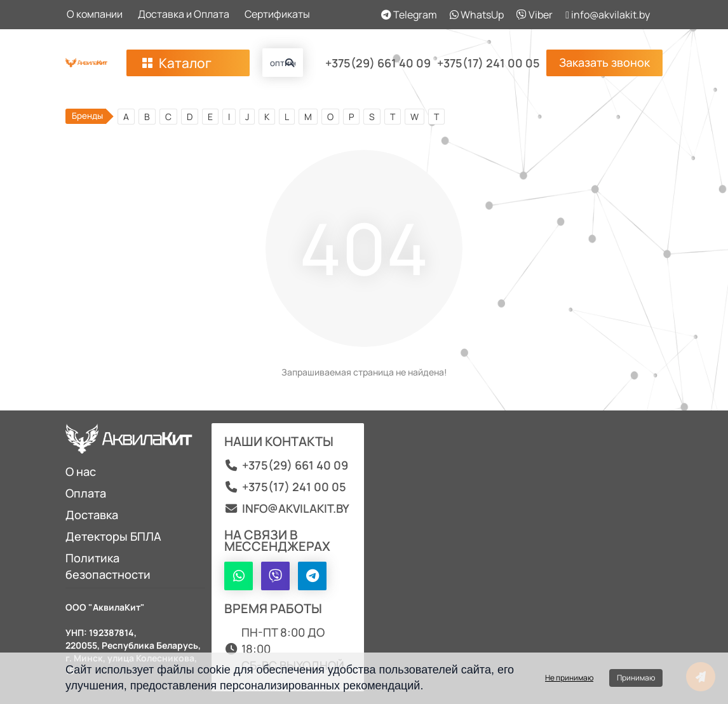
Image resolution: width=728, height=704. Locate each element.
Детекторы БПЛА (113, 536)
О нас (81, 471)
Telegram (409, 15)
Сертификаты (277, 14)
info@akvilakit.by (608, 15)
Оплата (86, 493)
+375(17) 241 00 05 (489, 63)
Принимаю (636, 678)
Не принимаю (569, 678)
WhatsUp (477, 15)
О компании (95, 14)
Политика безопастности (108, 566)
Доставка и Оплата (184, 14)
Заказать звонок (604, 62)
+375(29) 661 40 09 (378, 63)
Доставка (92, 515)
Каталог (175, 63)
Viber (535, 15)
